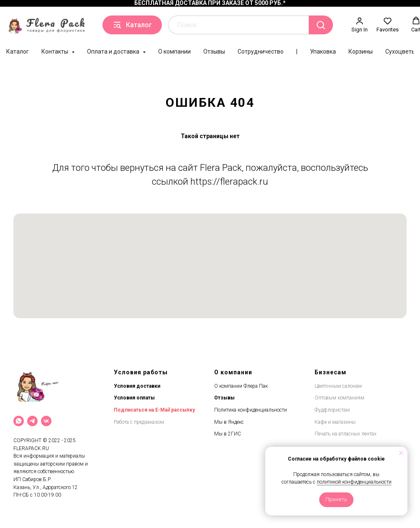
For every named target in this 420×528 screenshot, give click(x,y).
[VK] (46, 421)
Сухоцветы (401, 52)
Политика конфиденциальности (251, 410)
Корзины (361, 52)
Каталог (18, 52)
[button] (360, 25)
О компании (174, 52)
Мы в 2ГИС (228, 434)
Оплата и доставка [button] (114, 52)
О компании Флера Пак (241, 386)
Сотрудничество (261, 52)
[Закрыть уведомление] (401, 453)
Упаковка (323, 52)
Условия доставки (137, 386)
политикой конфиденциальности (354, 482)
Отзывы (214, 52)
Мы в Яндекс (229, 422)
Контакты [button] (55, 52)
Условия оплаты (134, 398)
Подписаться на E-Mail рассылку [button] (154, 410)
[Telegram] (32, 421)
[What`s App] (19, 421)
